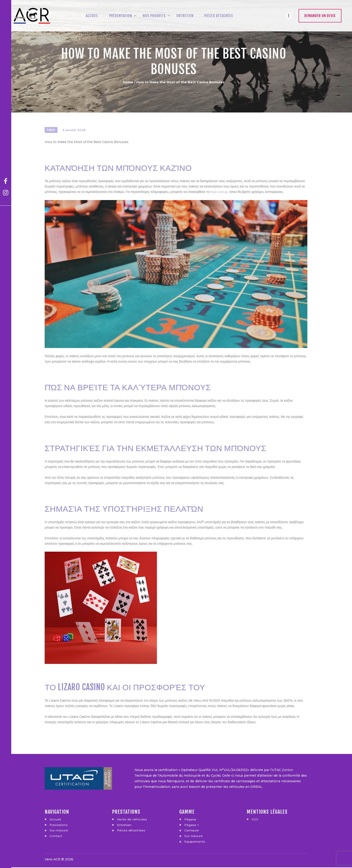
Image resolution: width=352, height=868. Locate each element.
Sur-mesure (59, 831)
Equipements (195, 842)
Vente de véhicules (132, 820)
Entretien (125, 826)
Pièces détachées (131, 831)
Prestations (59, 826)
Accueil (55, 820)
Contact (56, 837)
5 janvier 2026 (75, 130)
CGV (255, 820)
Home (128, 82)
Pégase (190, 820)
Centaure (192, 831)
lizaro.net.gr (220, 193)
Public (51, 130)
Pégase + (192, 826)
